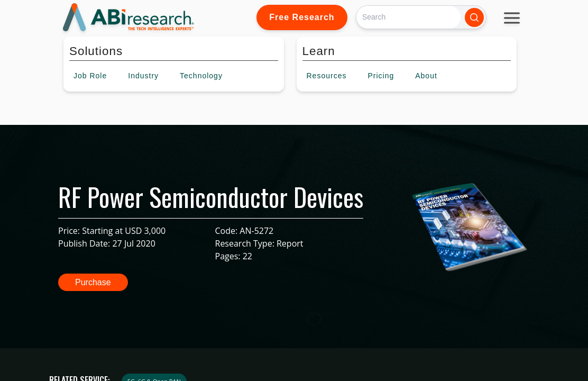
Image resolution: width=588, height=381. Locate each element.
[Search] (408, 17)
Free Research (302, 17)
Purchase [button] (93, 282)
